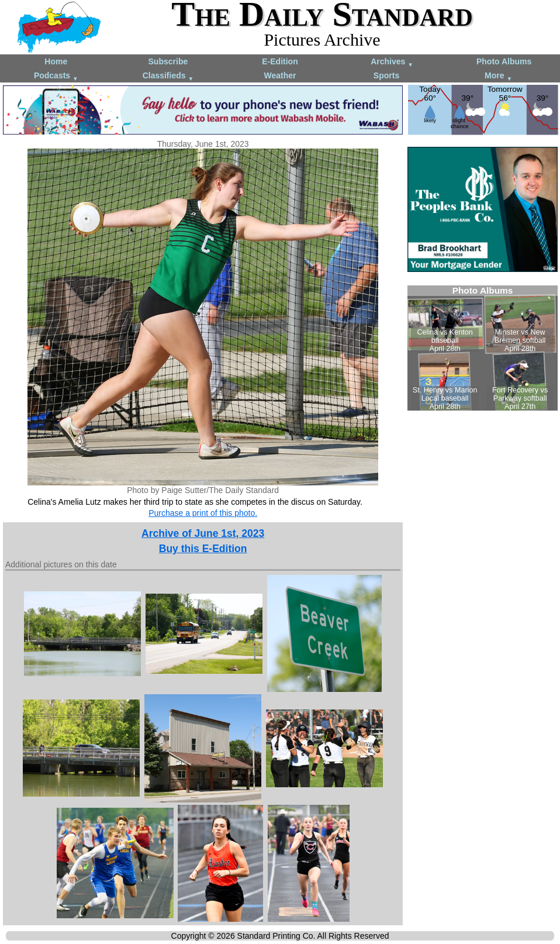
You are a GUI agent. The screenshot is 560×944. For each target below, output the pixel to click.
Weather (280, 75)
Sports (386, 75)
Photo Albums (504, 61)
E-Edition (280, 61)
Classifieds (168, 76)
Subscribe (168, 61)
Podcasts (56, 76)
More (498, 76)
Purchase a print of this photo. (203, 513)
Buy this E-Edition (203, 549)
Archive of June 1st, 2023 (203, 533)
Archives (392, 62)
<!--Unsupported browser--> (483, 348)
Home (56, 61)
